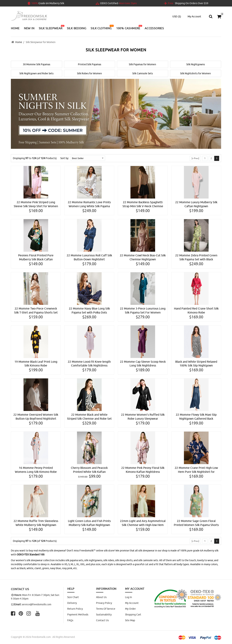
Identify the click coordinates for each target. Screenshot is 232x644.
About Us (101, 597)
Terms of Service (106, 609)
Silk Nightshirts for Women (195, 73)
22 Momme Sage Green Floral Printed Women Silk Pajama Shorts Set (196, 523)
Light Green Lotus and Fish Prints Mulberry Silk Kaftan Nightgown (89, 523)
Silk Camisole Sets (143, 73)
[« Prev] (195, 158)
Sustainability (104, 615)
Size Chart (73, 597)
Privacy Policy (104, 603)
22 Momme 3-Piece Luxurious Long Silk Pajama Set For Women (143, 311)
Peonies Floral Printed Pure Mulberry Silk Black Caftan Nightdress (36, 258)
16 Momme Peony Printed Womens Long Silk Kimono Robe (36, 470)
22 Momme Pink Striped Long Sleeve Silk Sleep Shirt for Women (36, 204)
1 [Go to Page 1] (205, 158)
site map (130, 620)
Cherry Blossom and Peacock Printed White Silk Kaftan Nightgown (89, 470)
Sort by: (65, 158)
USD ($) (177, 16)
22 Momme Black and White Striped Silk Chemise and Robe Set (89, 417)
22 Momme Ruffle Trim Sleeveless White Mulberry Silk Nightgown (36, 523)
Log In (129, 597)
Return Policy (75, 609)
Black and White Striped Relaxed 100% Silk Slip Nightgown (196, 364)
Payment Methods (78, 615)
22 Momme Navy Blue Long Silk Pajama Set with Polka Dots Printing (89, 311)
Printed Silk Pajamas (90, 64)
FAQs (70, 620)
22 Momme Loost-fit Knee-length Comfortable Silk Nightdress (89, 364)
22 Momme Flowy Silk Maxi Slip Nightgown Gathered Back (196, 417)
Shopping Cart (133, 615)
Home (19, 42)
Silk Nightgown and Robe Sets (36, 73)
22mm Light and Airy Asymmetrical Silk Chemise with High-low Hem (143, 523)
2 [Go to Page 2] (211, 158)
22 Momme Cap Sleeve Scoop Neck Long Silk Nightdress (143, 364)
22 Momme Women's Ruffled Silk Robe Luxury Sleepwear (143, 417)
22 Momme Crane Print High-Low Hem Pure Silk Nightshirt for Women (196, 470)
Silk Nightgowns (196, 64)
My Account (132, 603)
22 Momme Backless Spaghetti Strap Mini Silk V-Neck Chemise (143, 204)
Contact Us (102, 620)
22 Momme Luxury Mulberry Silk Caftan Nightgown (196, 204)
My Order (130, 609)
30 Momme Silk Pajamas (37, 64)
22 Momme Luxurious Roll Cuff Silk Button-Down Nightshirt (89, 257)
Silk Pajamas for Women (142, 64)
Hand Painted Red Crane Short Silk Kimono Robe (196, 311)
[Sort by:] (88, 158)
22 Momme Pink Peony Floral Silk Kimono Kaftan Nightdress (143, 470)
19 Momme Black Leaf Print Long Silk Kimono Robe (36, 364)
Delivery (72, 603)
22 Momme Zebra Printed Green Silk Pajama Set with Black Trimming (196, 258)
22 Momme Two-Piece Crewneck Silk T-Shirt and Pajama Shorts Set (36, 311)
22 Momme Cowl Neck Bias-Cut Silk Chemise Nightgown (143, 257)
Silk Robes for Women (89, 73)
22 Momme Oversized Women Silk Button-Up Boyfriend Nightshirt (36, 417)
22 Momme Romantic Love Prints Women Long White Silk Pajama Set (89, 204)
